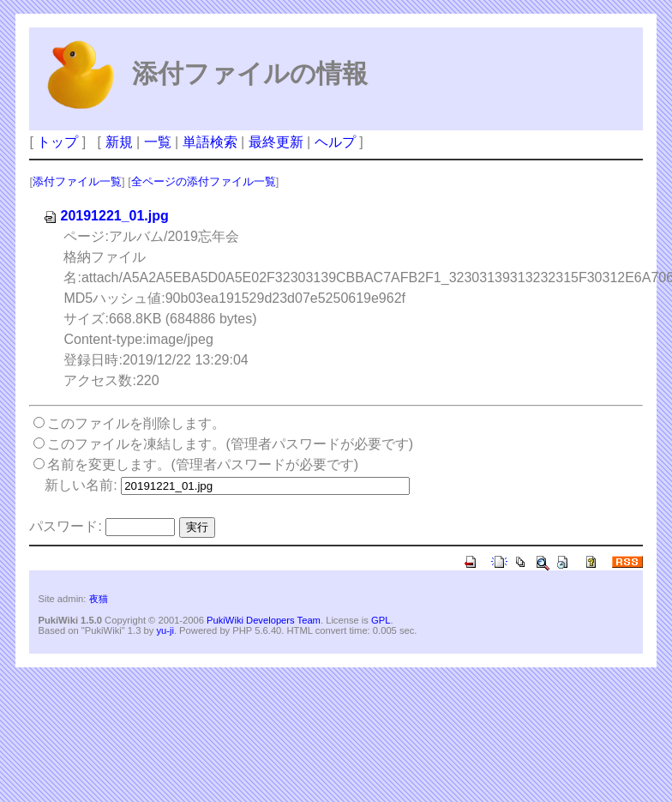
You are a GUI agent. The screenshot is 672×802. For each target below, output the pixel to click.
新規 (119, 142)
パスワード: (65, 526)
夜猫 (99, 599)
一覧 (158, 142)
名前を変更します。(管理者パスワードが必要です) (203, 464)
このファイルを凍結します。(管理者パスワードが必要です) (230, 444)
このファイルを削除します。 (136, 423)
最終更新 (276, 142)
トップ (57, 142)
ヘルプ (335, 142)
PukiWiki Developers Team (264, 620)
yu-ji (165, 630)
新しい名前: (81, 485)
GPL (381, 620)
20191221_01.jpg (105, 216)
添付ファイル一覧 (77, 181)
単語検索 (210, 142)
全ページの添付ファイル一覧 (204, 181)
